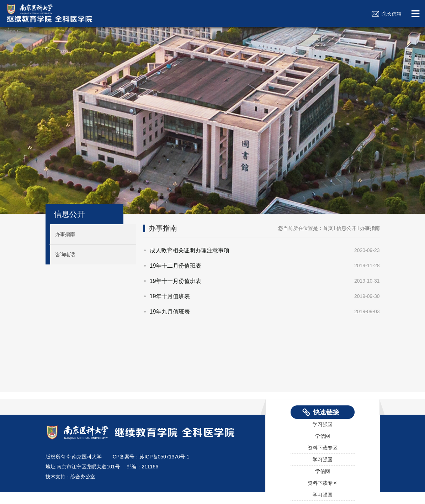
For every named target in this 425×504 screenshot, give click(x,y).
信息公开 (69, 214)
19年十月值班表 (170, 296)
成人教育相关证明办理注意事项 (190, 250)
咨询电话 (65, 254)
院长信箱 (392, 14)
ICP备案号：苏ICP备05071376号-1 (150, 457)
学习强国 (323, 425)
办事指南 (65, 234)
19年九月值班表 (170, 312)
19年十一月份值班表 (176, 281)
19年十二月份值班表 (176, 266)
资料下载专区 (323, 448)
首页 (328, 228)
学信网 (323, 436)
